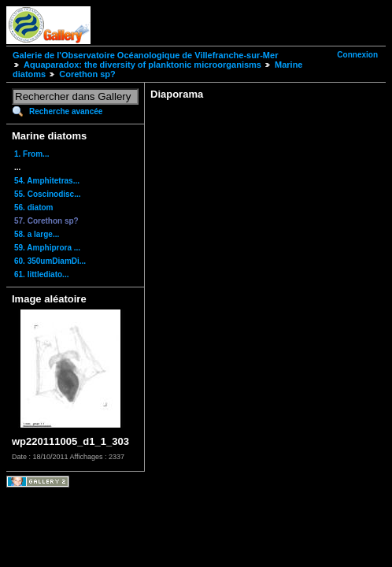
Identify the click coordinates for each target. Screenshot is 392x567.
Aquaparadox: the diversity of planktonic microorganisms (142, 65)
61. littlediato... (41, 274)
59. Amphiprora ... (47, 248)
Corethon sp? (87, 74)
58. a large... (37, 234)
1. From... (31, 154)
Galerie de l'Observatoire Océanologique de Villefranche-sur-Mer (145, 55)
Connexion (357, 55)
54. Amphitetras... (47, 181)
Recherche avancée (66, 111)
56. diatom (33, 208)
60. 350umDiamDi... (50, 261)
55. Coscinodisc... (47, 194)
